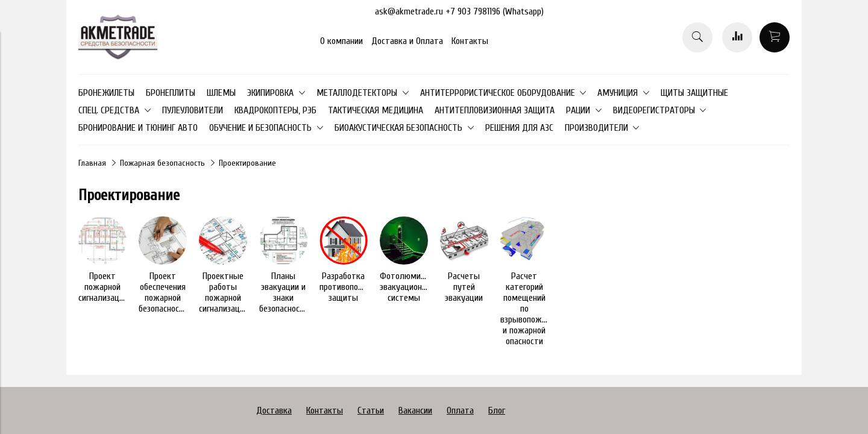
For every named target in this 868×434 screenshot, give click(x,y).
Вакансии (415, 410)
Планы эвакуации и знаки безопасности (284, 292)
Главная (92, 163)
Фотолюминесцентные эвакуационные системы (423, 287)
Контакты (470, 41)
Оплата (460, 410)
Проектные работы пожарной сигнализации (224, 292)
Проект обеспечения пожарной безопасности (163, 292)
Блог (497, 410)
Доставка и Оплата (407, 41)
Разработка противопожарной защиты (353, 287)
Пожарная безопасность (162, 163)
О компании (341, 41)
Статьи (371, 410)
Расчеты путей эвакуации (464, 287)
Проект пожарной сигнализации (103, 287)
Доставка (274, 410)
